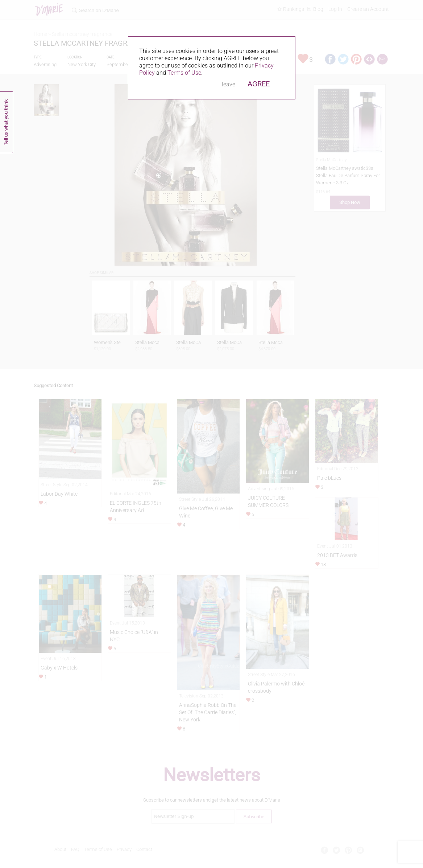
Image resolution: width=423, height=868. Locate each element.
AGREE (259, 84)
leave (229, 84)
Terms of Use (184, 73)
